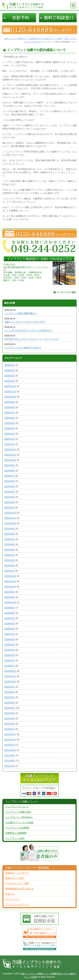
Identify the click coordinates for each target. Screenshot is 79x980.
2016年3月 (10, 655)
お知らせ (10, 894)
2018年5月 (10, 629)
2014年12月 (10, 734)
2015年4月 (10, 713)
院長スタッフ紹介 (15, 878)
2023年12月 (10, 513)
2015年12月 (10, 671)
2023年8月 (10, 534)
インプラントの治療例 (17, 828)
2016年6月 (10, 639)
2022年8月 (10, 597)
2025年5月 (10, 423)
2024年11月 (10, 455)
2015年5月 (10, 708)
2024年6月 (10, 481)
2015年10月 (10, 682)
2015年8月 (10, 692)
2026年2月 (10, 376)
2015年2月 (10, 724)
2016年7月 (10, 634)
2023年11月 (10, 518)
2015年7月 (10, 697)
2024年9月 (10, 465)
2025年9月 (10, 402)
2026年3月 (10, 370)
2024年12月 (10, 450)
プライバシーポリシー (17, 904)
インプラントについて (17, 807)
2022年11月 (10, 581)
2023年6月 (10, 544)
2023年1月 (10, 571)
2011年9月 (10, 755)
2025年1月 (10, 444)
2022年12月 (10, 576)
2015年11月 (10, 676)
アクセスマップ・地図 (17, 883)
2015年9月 (10, 687)
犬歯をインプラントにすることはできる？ (25, 322)
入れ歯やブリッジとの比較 (19, 822)
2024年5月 (10, 486)
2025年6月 (10, 418)
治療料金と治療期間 (16, 833)
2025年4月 (10, 428)
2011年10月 (10, 750)
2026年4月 (10, 365)
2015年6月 (10, 703)
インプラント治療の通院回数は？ (21, 313)
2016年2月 (10, 660)
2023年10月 (10, 523)
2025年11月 (10, 392)
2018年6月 (10, 624)
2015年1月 (10, 729)
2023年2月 (10, 566)
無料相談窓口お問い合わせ (19, 889)
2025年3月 (10, 434)
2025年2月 (10, 439)
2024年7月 (10, 476)
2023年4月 (10, 555)
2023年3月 (10, 560)
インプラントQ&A (15, 838)
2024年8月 (10, 471)
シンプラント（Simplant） (19, 817)
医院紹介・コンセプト (17, 873)
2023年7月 (10, 539)
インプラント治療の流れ (18, 812)
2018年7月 (10, 618)
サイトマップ (12, 899)
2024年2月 (10, 502)
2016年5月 (10, 645)
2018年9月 (10, 608)
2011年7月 (10, 766)
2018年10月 (10, 602)
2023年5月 (10, 550)
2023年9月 (10, 529)
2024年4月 (10, 492)
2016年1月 (10, 666)
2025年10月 (10, 397)
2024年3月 (10, 497)
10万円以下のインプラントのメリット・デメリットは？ (32, 339)
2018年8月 (10, 613)
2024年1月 (10, 508)
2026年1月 (10, 381)
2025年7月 (10, 413)
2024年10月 (10, 460)
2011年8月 (10, 761)
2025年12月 (10, 386)
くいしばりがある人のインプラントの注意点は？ (28, 330)
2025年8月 (10, 407)
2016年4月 (10, 650)
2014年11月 (10, 740)
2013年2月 (10, 745)
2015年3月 (10, 718)
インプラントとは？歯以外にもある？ (23, 348)
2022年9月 (10, 592)
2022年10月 (10, 587)
